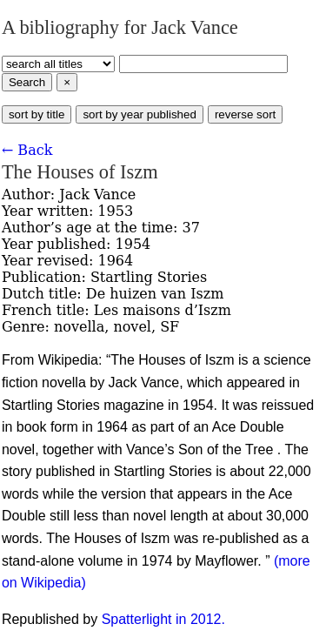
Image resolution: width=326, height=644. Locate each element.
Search (27, 82)
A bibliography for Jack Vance (120, 27)
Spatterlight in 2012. (163, 619)
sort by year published (139, 114)
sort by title (37, 114)
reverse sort (245, 114)
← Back (27, 150)
